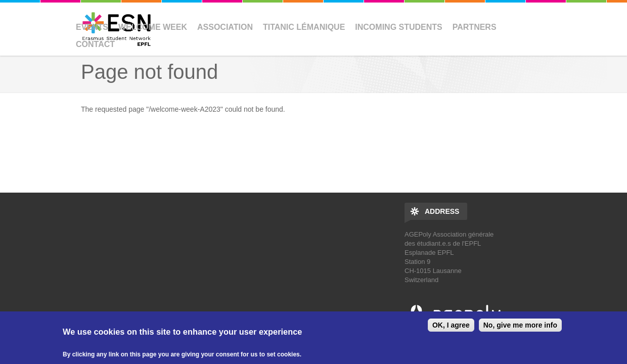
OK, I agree (451, 325)
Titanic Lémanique (304, 27)
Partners (475, 27)
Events (92, 27)
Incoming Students (398, 27)
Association (225, 27)
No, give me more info (520, 325)
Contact (95, 44)
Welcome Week (153, 27)
